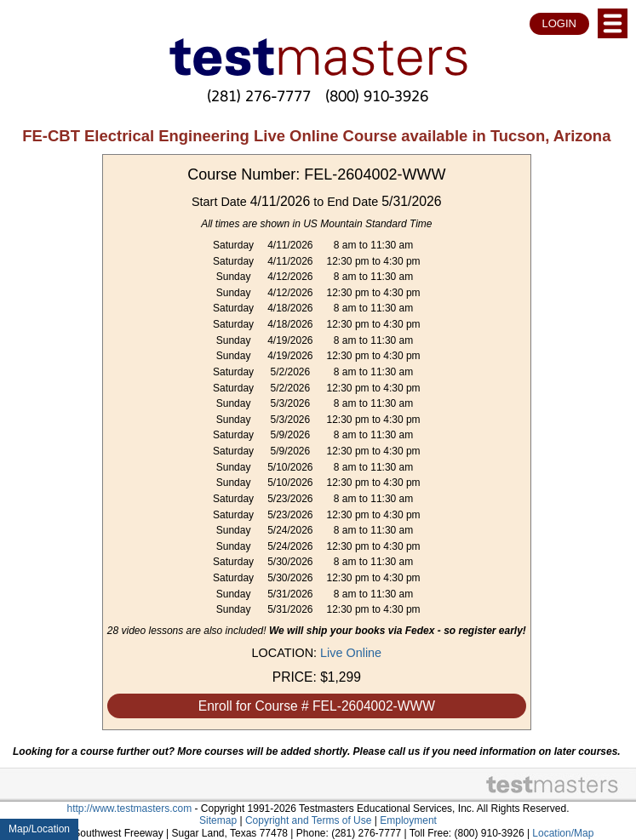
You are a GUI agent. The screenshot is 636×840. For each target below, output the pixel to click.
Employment (408, 820)
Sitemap (218, 820)
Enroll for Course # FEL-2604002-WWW (317, 706)
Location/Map (563, 833)
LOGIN (559, 23)
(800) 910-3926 (377, 96)
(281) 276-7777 (259, 96)
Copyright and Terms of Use (309, 820)
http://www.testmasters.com (129, 809)
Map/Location (39, 829)
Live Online (351, 653)
